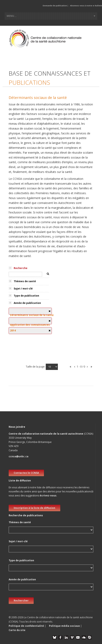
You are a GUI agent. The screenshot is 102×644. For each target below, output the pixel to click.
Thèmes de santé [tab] (25, 281)
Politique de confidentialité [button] (27, 626)
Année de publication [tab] (27, 303)
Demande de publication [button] (55, 6)
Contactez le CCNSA (26, 473)
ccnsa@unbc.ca (19, 456)
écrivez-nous (48, 496)
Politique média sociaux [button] (64, 626)
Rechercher (21, 601)
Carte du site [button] (17, 630)
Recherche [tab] (21, 268)
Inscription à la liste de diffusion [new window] (34, 508)
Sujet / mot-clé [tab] (23, 289)
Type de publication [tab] (26, 296)
